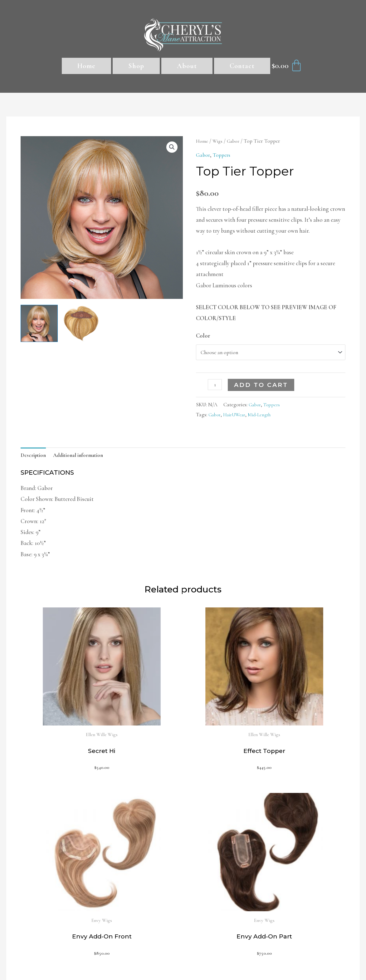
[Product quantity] (216, 387)
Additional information (85, 458)
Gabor (236, 141)
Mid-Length (265, 417)
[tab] (35, 458)
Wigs (219, 141)
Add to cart (263, 387)
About (187, 66)
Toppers (223, 155)
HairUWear (237, 417)
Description (35, 458)
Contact (242, 66)
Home (86, 66)
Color (203, 336)
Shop (136, 66)
